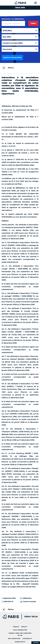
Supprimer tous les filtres (12, 57)
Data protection (14, 639)
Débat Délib (31, 617)
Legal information (20, 630)
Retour (8, 68)
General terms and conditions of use (20, 634)
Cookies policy (20, 642)
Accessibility (27, 639)
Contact (24, 627)
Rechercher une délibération (13, 19)
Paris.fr (16, 627)
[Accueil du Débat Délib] (16, 3)
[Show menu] (37, 3)
